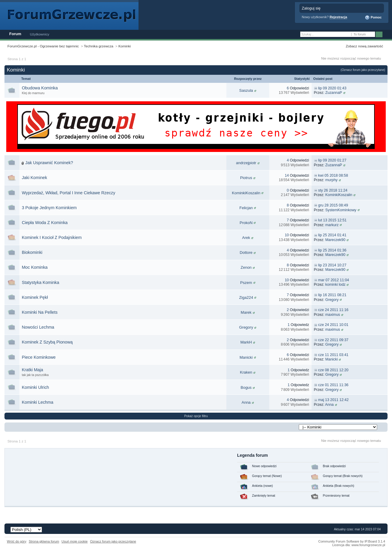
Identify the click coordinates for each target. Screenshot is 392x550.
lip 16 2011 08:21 (332, 295)
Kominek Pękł (35, 297)
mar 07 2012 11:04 (334, 280)
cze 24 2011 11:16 (333, 310)
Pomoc (373, 18)
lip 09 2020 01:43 (332, 88)
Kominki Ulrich (35, 387)
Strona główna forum (44, 541)
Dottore (246, 253)
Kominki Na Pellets (40, 312)
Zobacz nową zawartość (364, 46)
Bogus (246, 387)
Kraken (246, 372)
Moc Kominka (35, 267)
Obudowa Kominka (40, 88)
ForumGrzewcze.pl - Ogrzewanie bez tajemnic (43, 46)
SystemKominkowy (341, 210)
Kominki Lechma (38, 402)
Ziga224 (246, 297)
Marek (246, 312)
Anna (246, 402)
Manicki (246, 357)
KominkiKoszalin (246, 193)
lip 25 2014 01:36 (332, 250)
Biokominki (32, 252)
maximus (333, 315)
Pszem (246, 283)
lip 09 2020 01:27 (332, 160)
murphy (331, 180)
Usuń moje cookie (74, 541)
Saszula (246, 90)
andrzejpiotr (246, 163)
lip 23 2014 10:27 (332, 265)
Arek (246, 238)
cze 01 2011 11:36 (333, 385)
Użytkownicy (39, 34)
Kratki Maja (32, 370)
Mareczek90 (335, 240)
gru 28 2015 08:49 (333, 205)
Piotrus (246, 178)
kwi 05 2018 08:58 (333, 175)
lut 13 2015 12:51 (332, 220)
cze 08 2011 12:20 (333, 370)
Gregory (332, 300)
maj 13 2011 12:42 (333, 400)
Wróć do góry (17, 541)
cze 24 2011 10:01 (333, 325)
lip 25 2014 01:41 (332, 235)
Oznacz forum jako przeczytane (113, 541)
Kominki (125, 46)
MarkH (246, 342)
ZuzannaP (334, 93)
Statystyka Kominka (41, 282)
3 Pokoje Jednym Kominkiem (49, 208)
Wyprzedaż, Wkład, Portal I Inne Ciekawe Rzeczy (69, 193)
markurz (332, 225)
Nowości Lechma (38, 327)
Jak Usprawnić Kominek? (49, 163)
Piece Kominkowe (39, 357)
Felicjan (246, 208)
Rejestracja (339, 17)
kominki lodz (335, 285)
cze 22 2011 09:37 (333, 340)
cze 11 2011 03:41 (333, 355)
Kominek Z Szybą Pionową (47, 342)
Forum (15, 34)
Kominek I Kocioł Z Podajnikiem (52, 237)
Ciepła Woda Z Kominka (45, 223)
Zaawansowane (387, 35)
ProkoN (246, 223)
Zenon (246, 267)
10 (287, 235)
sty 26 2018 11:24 (333, 190)
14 (287, 175)
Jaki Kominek (34, 178)
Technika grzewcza (99, 46)
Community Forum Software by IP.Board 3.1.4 (352, 541)
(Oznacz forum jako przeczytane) (363, 70)
